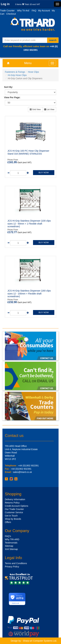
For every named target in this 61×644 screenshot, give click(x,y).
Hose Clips (34, 72)
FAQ (34, 11)
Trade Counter (7, 11)
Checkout (11, 14)
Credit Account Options (17, 506)
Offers (8, 522)
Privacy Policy (12, 567)
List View (49, 109)
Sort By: (8, 87)
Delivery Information (15, 499)
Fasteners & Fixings (15, 72)
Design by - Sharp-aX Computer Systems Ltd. (34, 641)
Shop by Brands (13, 519)
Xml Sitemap (11, 549)
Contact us (14, 436)
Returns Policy (12, 503)
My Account (44, 11)
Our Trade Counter (14, 509)
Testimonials (11, 543)
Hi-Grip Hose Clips (17, 75)
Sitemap (9, 546)
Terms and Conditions (16, 563)
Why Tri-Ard (23, 11)
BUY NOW (44, 173)
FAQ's (8, 536)
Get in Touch (11, 516)
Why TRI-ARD (12, 539)
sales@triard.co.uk (22, 472)
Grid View (35, 109)
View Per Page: (12, 97)
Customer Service (14, 512)
